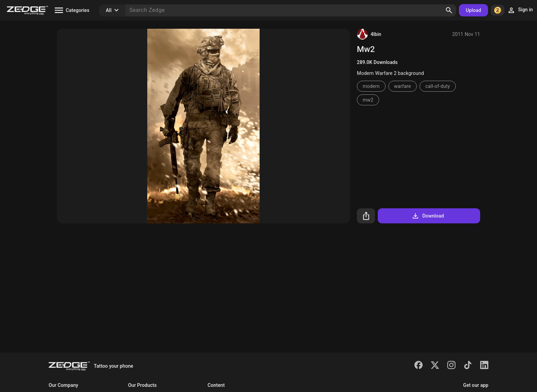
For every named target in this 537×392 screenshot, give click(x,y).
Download (428, 216)
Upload (473, 10)
